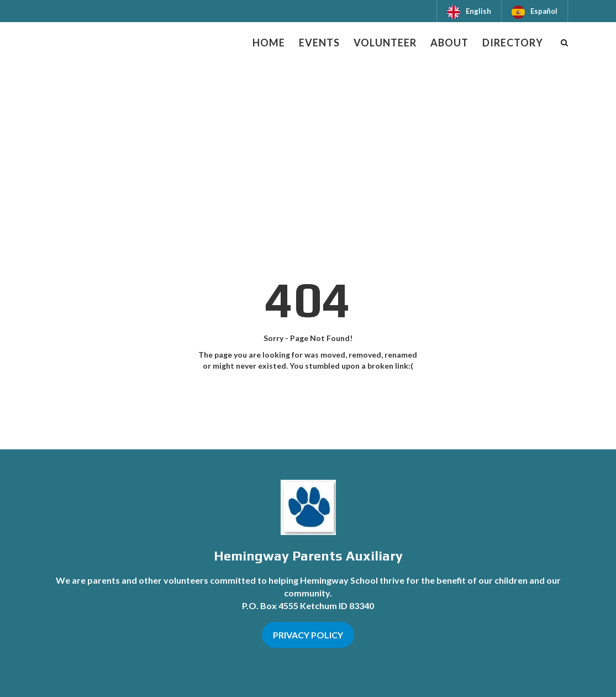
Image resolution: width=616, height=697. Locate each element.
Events (319, 43)
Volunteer (385, 43)
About (449, 43)
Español (544, 11)
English (478, 11)
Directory (513, 43)
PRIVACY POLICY (308, 635)
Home (269, 43)
